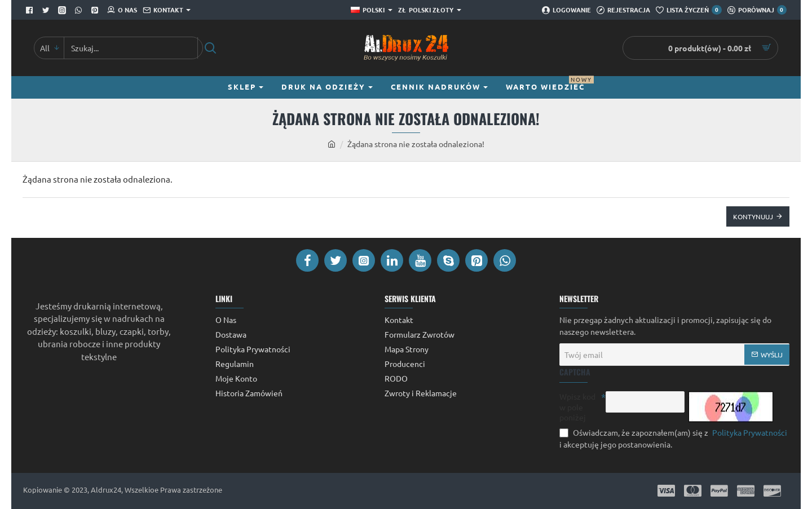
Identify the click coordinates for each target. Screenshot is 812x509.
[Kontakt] (167, 10)
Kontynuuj (753, 216)
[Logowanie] (566, 10)
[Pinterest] (96, 10)
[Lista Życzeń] (689, 10)
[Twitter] (47, 10)
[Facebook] (31, 10)
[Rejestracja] (623, 10)
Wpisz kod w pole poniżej (577, 406)
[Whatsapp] (80, 10)
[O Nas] (122, 10)
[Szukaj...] (210, 48)
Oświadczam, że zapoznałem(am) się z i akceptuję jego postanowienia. (674, 438)
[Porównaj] (757, 10)
